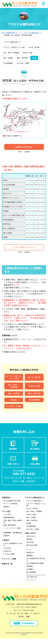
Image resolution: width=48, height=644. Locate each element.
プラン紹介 (6, 511)
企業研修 (7, 535)
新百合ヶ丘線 (28, 53)
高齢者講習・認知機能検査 (13, 533)
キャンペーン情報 (9, 559)
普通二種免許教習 (10, 525)
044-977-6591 (29, 610)
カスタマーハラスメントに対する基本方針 (36, 576)
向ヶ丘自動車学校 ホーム (11, 33)
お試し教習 (35, 460)
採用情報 (30, 566)
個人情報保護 (31, 572)
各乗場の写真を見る (24, 147)
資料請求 (13, 445)
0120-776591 (31, 607)
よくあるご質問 (9, 554)
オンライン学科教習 (10, 504)
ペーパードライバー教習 (12, 528)
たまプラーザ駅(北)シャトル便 (14, 47)
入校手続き (7, 548)
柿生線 (34, 58)
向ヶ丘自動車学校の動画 (35, 563)
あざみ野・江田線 (23, 63)
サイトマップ (31, 580)
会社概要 (30, 569)
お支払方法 (7, 551)
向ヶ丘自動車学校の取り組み (36, 559)
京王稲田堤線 (8, 63)
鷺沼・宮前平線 (22, 58)
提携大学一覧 (7, 564)
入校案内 (6, 540)
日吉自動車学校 (24, 623)
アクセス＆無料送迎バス (33, 33)
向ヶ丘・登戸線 (34, 47)
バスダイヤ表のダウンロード (24, 247)
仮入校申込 (35, 445)
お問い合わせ (13, 460)
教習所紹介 (6, 497)
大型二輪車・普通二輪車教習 (13, 521)
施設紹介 (7, 507)
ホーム (29, 550)
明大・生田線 (8, 58)
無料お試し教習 (32, 545)
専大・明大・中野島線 (11, 53)
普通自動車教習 (9, 517)
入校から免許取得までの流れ (13, 544)
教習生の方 (30, 552)
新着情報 (30, 555)
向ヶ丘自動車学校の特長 (12, 501)
